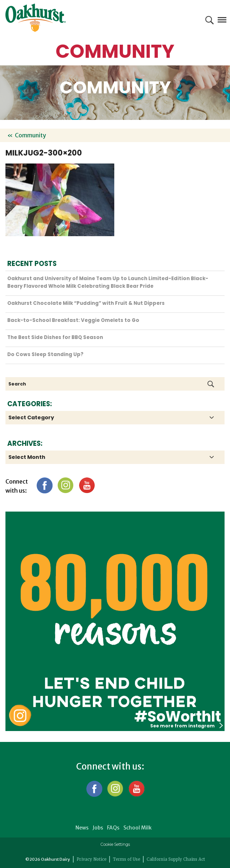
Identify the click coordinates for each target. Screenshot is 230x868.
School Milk (137, 828)
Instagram (65, 485)
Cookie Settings (115, 844)
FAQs (113, 828)
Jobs (98, 828)
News (82, 828)
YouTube (87, 485)
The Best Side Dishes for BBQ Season (55, 337)
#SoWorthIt (178, 716)
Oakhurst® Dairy (36, 18)
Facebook (44, 485)
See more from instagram (186, 726)
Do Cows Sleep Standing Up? (45, 354)
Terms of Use (127, 859)
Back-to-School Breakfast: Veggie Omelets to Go (73, 320)
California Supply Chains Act (176, 859)
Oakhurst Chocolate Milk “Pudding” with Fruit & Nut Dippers (86, 303)
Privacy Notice (92, 859)
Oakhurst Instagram (20, 716)
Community (30, 135)
